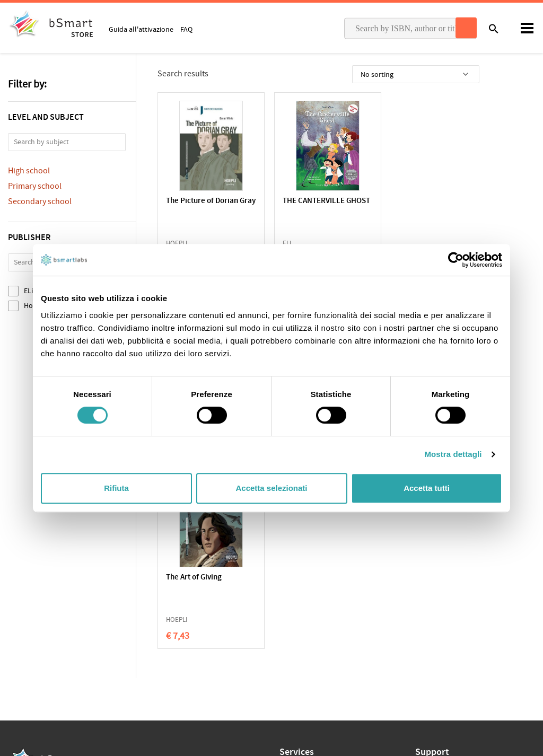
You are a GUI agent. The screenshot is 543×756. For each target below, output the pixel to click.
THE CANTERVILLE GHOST (308, 206)
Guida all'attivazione (141, 29)
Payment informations (450, 628)
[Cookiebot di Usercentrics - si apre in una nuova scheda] (456, 260)
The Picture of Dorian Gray (202, 206)
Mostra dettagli (453, 454)
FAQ (186, 29)
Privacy (19, 610)
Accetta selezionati (271, 488)
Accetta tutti (427, 488)
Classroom (296, 611)
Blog (287, 660)
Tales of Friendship (419, 201)
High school (29, 171)
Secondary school (40, 201)
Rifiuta (116, 488)
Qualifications (141, 610)
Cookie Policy (54, 610)
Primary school (35, 186)
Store (288, 644)
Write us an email (442, 605)
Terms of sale (97, 610)
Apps (287, 594)
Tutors (290, 627)
